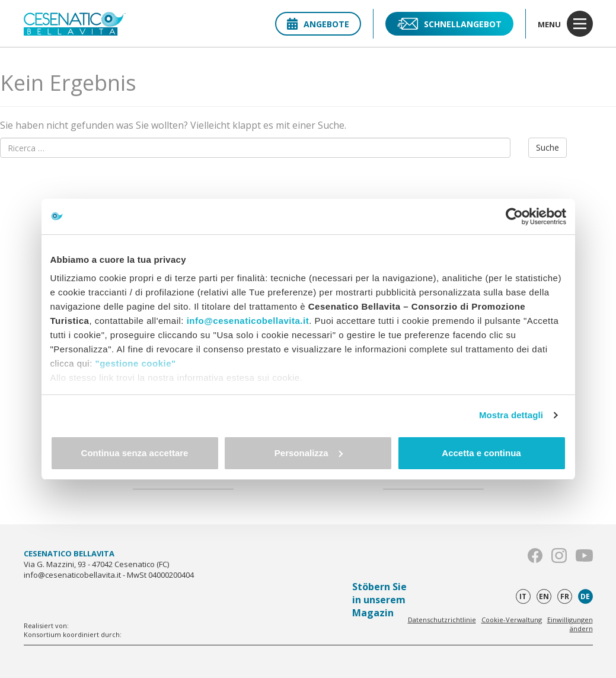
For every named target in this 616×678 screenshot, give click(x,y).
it (523, 596)
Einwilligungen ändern (570, 624)
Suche (548, 147)
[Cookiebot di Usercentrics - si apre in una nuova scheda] (514, 217)
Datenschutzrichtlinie (442, 620)
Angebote (318, 24)
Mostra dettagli (511, 415)
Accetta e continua (481, 453)
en (544, 596)
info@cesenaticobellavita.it (248, 321)
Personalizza (309, 453)
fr (565, 596)
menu (565, 24)
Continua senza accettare (135, 453)
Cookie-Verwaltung (512, 620)
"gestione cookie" (136, 363)
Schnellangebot (449, 24)
